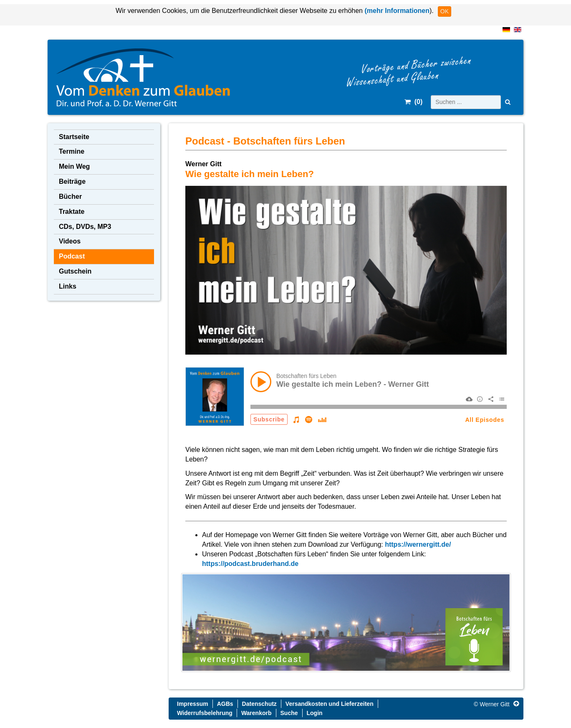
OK (445, 11)
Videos (70, 241)
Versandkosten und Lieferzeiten (330, 704)
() (413, 102)
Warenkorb (256, 713)
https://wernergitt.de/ (418, 544)
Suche (289, 713)
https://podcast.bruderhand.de (250, 564)
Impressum (193, 704)
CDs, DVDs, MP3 (85, 227)
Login (315, 713)
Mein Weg (74, 166)
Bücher (70, 197)
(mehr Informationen (396, 11)
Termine (72, 151)
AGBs (225, 704)
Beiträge (72, 181)
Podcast (72, 256)
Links (68, 286)
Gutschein (75, 271)
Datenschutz (259, 704)
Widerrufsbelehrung (205, 713)
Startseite (74, 137)
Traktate (72, 212)
